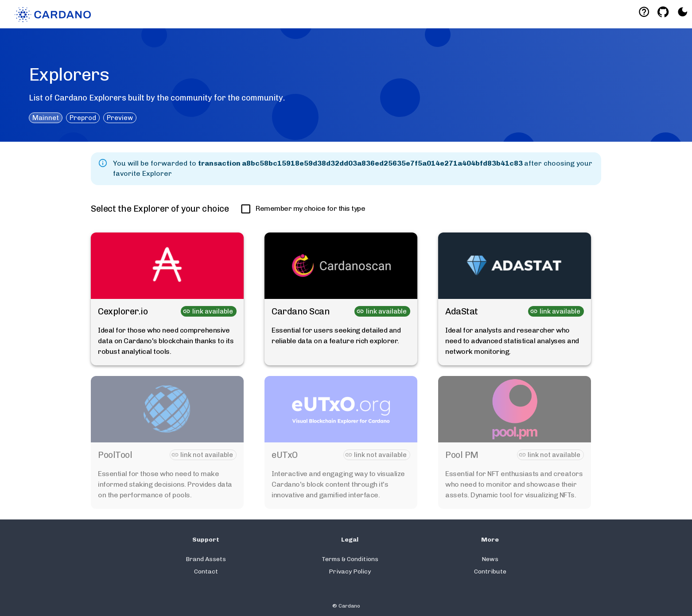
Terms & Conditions (350, 559)
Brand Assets (206, 559)
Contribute (490, 571)
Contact (206, 571)
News (490, 559)
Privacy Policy (350, 571)
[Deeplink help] (644, 12)
